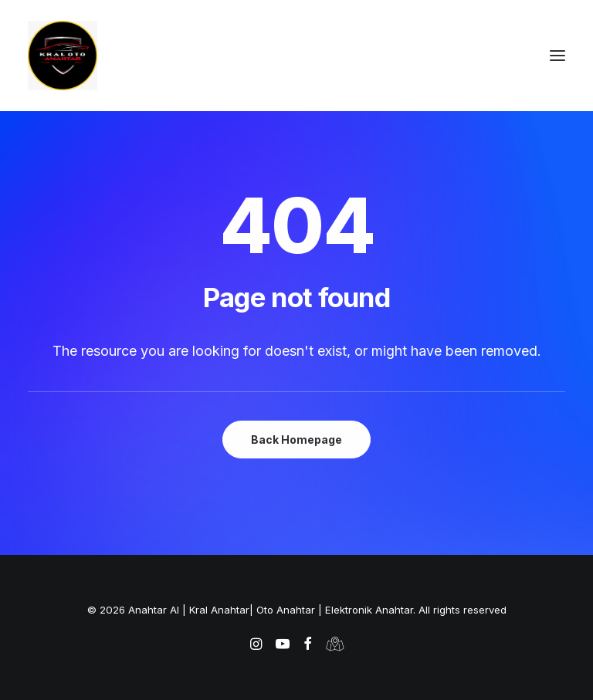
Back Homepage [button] (296, 440)
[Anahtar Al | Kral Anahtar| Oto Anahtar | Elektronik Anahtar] (296, 56)
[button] (557, 56)
